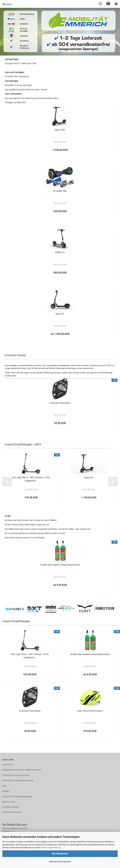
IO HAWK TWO (60, 191)
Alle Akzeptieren (60, 854)
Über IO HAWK (9, 802)
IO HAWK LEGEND (11, 807)
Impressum (7, 764)
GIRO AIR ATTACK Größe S (90, 711)
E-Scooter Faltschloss (60, 403)
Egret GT (60, 314)
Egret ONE (60, 130)
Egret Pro (89, 477)
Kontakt (6, 791)
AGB (4, 786)
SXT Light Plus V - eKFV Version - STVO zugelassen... (31, 479)
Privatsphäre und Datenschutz (16, 775)
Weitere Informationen (60, 862)
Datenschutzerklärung (51, 847)
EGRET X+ (60, 252)
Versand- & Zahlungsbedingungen (17, 797)
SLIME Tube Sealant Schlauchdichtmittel (60, 565)
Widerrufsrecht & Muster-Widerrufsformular (22, 770)
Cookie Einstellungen (12, 812)
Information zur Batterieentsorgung (18, 780)
